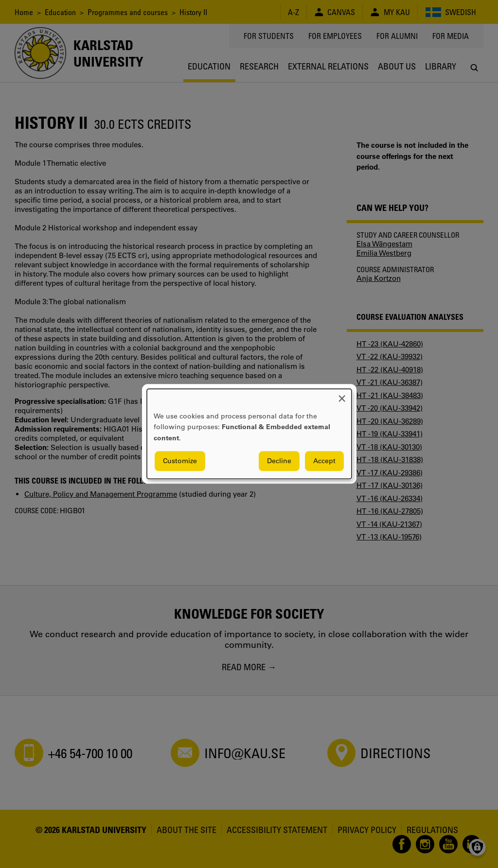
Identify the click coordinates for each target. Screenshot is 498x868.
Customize (180, 461)
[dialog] (249, 434)
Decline (279, 461)
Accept (324, 461)
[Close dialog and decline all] (342, 395)
